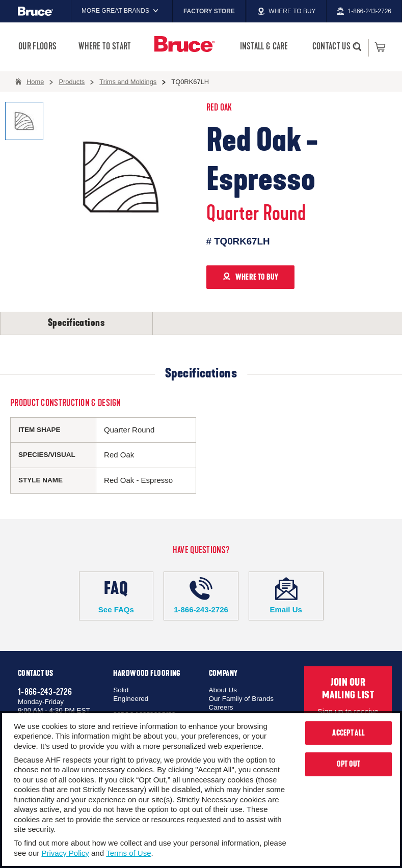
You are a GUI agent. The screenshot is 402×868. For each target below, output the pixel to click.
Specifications (76, 323)
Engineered (131, 699)
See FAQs (116, 595)
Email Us (286, 595)
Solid (121, 690)
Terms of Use (128, 853)
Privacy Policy (65, 853)
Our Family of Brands (242, 699)
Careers (221, 707)
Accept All (349, 733)
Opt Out (349, 764)
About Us (223, 690)
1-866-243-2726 (201, 595)
